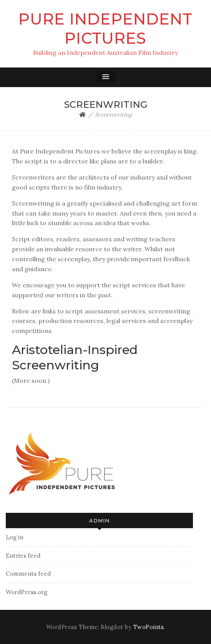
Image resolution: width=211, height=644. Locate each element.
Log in (15, 537)
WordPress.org (27, 592)
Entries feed (23, 556)
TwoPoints (149, 627)
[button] (106, 77)
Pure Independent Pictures (105, 29)
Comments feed (28, 574)
